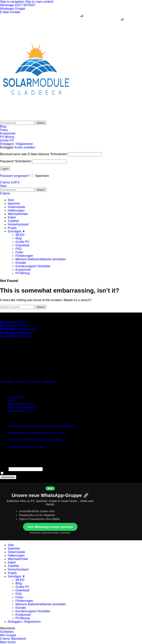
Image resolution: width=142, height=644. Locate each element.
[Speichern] (32, 176)
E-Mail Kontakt (10, 12)
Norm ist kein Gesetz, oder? (27, 447)
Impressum (15, 397)
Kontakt (21, 263)
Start (3, 186)
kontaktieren (18, 329)
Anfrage (16, 336)
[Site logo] (36, 119)
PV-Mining (7, 137)
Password (16, 161)
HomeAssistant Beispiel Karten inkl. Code (36, 433)
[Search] (17, 123)
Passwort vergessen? (15, 176)
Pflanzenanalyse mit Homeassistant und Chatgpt (41, 426)
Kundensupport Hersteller (33, 266)
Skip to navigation (13, 2)
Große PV (7, 140)
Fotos (4, 130)
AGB (11, 400)
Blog (3, 126)
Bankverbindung (19, 411)
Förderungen (24, 256)
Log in (5, 169)
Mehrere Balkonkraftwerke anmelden (41, 259)
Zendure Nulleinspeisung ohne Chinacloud (37, 440)
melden (15, 326)
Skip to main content (39, 2)
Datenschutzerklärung (23, 407)
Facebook (7, 382)
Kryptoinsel (8, 133)
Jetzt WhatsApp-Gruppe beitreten (50, 527)
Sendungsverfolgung (15, 333)
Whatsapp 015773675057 (18, 5)
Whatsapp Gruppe (13, 9)
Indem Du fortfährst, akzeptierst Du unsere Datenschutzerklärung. (48, 473)
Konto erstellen (25, 147)
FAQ (19, 249)
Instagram (49, 382)
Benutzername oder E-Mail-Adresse (34, 154)
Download (22, 245)
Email (4, 469)
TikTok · (36, 382)
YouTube (22, 382)
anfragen (13, 322)
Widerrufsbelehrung (21, 404)
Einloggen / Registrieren (24, 622)
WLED (20, 235)
